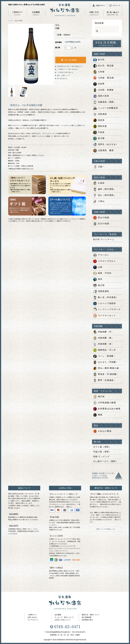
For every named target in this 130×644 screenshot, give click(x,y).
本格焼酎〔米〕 (103, 344)
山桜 (98, 267)
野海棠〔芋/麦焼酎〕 (106, 374)
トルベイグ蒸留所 (105, 304)
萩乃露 (99, 139)
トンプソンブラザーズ (107, 310)
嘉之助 (99, 285)
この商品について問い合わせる (67, 69)
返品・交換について (64, 75)
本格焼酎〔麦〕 (103, 338)
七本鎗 (99, 72)
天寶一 (99, 167)
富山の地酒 (19, 21)
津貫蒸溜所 (101, 292)
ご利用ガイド (32, 615)
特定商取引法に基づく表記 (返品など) (69, 66)
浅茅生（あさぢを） (106, 145)
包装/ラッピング (101, 457)
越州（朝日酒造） (105, 189)
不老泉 (99, 132)
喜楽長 (99, 120)
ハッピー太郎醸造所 (106, 108)
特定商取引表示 (87, 620)
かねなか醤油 (102, 431)
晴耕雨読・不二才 (105, 350)
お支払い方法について (63, 620)
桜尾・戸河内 (102, 273)
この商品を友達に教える (65, 72)
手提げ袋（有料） (102, 452)
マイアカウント (33, 620)
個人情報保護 (87, 617)
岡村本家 (100, 126)
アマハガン (101, 255)
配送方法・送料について (91, 615)
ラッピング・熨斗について (64, 617)
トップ (10, 21)
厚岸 (98, 279)
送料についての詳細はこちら (106, 529)
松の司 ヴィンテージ (104, 239)
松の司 (99, 60)
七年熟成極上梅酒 (105, 403)
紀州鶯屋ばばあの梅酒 (107, 409)
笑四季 (99, 84)
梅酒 (98, 415)
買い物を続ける (62, 79)
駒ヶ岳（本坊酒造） (106, 298)
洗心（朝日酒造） (105, 195)
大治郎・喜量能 (103, 90)
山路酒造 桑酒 (103, 151)
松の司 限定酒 (103, 66)
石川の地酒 (101, 224)
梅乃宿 (99, 397)
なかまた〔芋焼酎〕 (106, 362)
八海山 (99, 201)
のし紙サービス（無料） (106, 461)
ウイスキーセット (105, 316)
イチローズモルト (105, 261)
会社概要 (58, 615)
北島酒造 (100, 114)
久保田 (99, 183)
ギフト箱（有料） (102, 447)
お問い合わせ (32, 617)
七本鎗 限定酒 (103, 78)
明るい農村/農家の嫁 (106, 368)
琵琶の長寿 (101, 96)
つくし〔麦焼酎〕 (105, 356)
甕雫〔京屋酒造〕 (105, 380)
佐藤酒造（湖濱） (105, 102)
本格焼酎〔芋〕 (103, 332)
